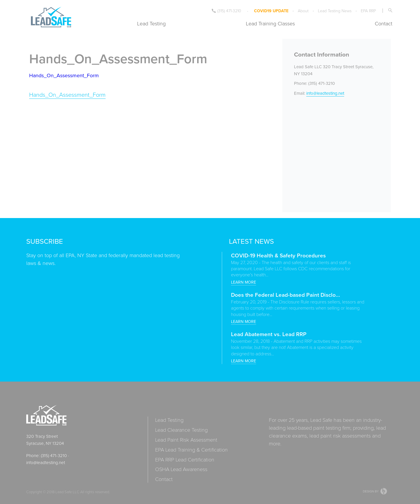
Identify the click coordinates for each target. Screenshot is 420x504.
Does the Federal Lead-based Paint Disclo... (286, 295)
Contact (384, 23)
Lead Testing (151, 23)
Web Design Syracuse (375, 491)
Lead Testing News (335, 11)
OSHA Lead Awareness (181, 469)
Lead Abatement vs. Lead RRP (269, 334)
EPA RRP (368, 11)
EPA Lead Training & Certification (191, 450)
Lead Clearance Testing (181, 430)
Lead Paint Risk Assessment (186, 440)
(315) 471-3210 (226, 11)
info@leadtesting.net (325, 93)
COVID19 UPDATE (271, 11)
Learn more (244, 282)
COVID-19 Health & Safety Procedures (278, 255)
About (303, 11)
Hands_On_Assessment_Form (64, 75)
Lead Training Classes (270, 23)
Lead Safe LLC (67, 492)
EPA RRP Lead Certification (185, 460)
